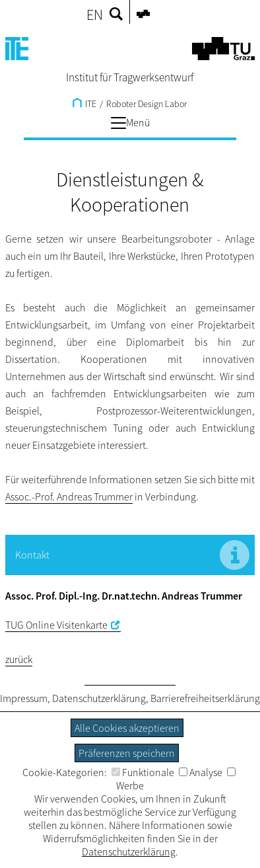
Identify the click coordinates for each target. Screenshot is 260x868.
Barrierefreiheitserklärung (205, 698)
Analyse (201, 772)
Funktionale (143, 772)
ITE (84, 104)
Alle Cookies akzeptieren (127, 728)
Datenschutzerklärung (99, 698)
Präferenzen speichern (127, 753)
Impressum (24, 698)
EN (95, 15)
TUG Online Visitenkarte (56, 625)
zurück (19, 659)
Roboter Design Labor (146, 104)
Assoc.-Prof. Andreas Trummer (69, 496)
